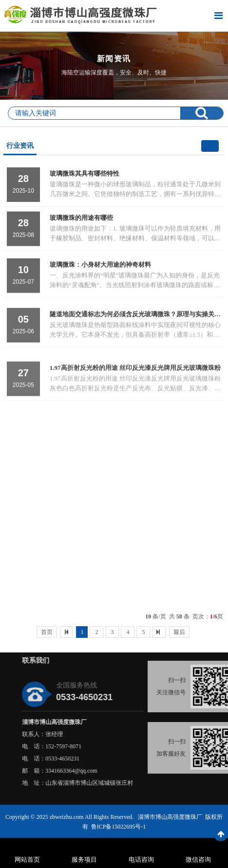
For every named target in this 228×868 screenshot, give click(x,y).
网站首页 (27, 859)
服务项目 (84, 859)
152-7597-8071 (108, 746)
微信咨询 (198, 859)
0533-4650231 (107, 759)
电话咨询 (141, 859)
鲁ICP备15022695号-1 (119, 827)
